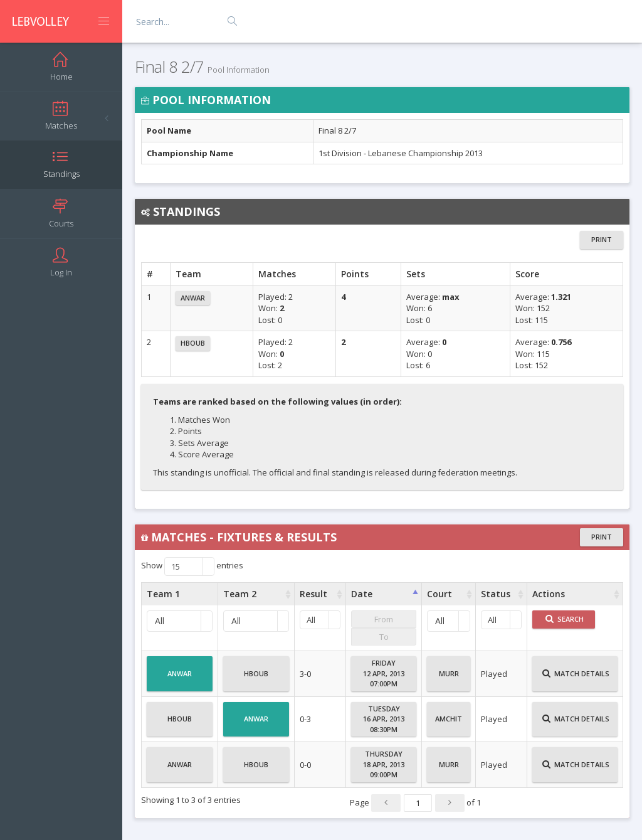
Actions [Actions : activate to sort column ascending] (549, 594)
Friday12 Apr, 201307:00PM (384, 673)
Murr (449, 679)
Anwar (193, 298)
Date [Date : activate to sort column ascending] (362, 594)
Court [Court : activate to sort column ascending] (439, 594)
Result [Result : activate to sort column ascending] (313, 594)
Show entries (192, 566)
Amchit (449, 724)
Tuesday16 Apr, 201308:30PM (384, 719)
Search (565, 619)
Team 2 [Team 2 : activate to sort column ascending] (240, 594)
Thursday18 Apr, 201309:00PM (384, 764)
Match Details (576, 679)
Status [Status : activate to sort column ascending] (496, 594)
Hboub (193, 343)
